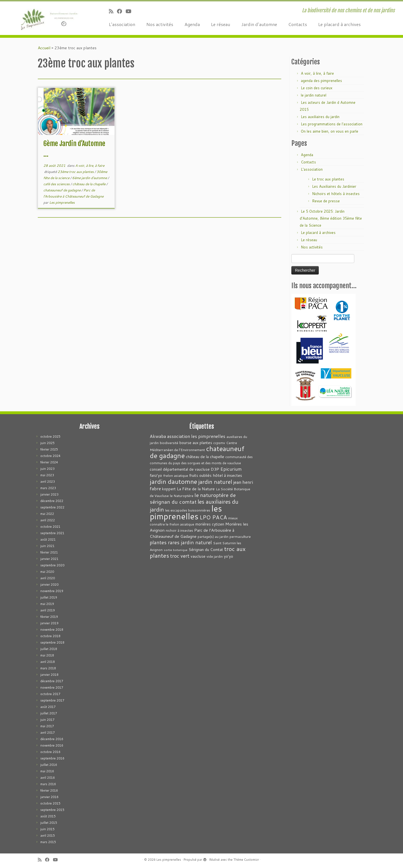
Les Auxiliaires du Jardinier (334, 186)
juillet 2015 (49, 823)
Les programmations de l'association (332, 124)
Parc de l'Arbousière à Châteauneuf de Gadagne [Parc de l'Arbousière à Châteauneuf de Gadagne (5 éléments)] (192, 533)
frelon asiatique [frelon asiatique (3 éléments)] (176, 476)
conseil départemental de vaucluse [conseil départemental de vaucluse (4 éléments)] (180, 469)
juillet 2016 (49, 765)
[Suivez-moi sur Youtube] (130, 11)
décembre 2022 (52, 501)
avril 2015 (48, 836)
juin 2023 (47, 469)
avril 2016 (48, 778)
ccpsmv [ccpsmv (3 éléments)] (219, 443)
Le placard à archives (339, 24)
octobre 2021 (50, 527)
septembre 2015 (52, 810)
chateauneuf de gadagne (62, 190)
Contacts (298, 24)
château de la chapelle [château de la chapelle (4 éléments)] (205, 457)
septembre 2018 (52, 642)
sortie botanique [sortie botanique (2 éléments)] (176, 550)
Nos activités (160, 24)
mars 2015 (48, 842)
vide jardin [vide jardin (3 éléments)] (215, 556)
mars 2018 (48, 668)
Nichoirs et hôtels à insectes (336, 194)
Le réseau (221, 24)
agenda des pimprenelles (321, 81)
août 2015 (48, 816)
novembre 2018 (52, 630)
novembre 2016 (52, 745)
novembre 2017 (52, 688)
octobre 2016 (50, 752)
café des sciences (57, 184)
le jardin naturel (314, 95)
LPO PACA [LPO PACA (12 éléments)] (213, 517)
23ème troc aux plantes (76, 172)
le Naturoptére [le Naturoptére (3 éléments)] (182, 496)
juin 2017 (47, 720)
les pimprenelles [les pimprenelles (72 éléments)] (186, 512)
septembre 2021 (52, 533)
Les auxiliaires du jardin (320, 117)
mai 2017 (47, 726)
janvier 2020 (49, 585)
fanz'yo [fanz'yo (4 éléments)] (156, 475)
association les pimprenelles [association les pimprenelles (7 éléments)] (196, 436)
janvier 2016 (49, 797)
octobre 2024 (50, 456)
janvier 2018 (49, 675)
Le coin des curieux (317, 88)
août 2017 (48, 707)
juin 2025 (47, 443)
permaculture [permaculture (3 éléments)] (240, 537)
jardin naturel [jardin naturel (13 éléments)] (215, 482)
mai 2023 (47, 475)
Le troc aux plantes (328, 179)
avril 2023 (48, 482)
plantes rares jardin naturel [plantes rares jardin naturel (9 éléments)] (181, 542)
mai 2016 (47, 771)
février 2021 (49, 552)
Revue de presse (326, 201)
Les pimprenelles (62, 202)
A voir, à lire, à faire (90, 166)
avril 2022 (48, 520)
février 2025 (49, 449)
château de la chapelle (89, 184)
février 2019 (49, 617)
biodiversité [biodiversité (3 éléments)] (169, 443)
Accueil (44, 48)
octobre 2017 (50, 694)
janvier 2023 (49, 494)
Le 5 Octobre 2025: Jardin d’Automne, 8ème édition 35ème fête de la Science (331, 218)
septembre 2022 (52, 507)
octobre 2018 (50, 636)
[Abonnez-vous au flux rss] (113, 11)
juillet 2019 (49, 597)
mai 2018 (47, 655)
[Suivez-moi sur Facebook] (121, 11)
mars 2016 (48, 784)
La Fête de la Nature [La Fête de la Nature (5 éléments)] (196, 489)
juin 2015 (47, 829)
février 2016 (49, 790)
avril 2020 (48, 578)
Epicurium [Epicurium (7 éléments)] (231, 469)
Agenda (192, 24)
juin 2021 (47, 546)
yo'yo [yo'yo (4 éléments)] (229, 556)
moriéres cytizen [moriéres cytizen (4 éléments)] (210, 524)
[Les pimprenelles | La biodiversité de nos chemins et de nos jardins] (46, 18)
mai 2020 (47, 572)
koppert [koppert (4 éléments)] (169, 489)
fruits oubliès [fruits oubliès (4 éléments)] (200, 475)
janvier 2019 (49, 623)
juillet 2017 (49, 713)
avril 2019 (48, 610)
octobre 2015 (50, 803)
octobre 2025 (50, 437)
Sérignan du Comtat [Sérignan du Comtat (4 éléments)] (206, 549)
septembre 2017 (52, 700)
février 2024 (49, 462)
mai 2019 (47, 604)
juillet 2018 (49, 649)
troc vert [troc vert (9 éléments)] (180, 556)
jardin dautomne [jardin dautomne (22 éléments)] (173, 481)
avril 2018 (48, 662)
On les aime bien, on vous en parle (330, 131)
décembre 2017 (52, 681)
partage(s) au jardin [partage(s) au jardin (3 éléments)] (213, 537)
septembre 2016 (52, 758)
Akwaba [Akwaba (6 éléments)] (158, 436)
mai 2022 (47, 514)
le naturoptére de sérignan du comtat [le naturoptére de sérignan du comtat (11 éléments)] (193, 498)
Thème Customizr (246, 860)
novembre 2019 (52, 591)
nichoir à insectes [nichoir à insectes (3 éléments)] (179, 530)
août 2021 (48, 539)
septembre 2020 (52, 565)
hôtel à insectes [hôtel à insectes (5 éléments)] (227, 475)
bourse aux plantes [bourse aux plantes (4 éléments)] (196, 443)
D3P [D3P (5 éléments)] (215, 469)
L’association (122, 24)
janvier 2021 (49, 559)
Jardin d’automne (259, 24)
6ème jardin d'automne (90, 178)
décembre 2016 (52, 739)
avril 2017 (48, 733)
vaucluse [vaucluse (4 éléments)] (198, 556)
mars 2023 (48, 488)
